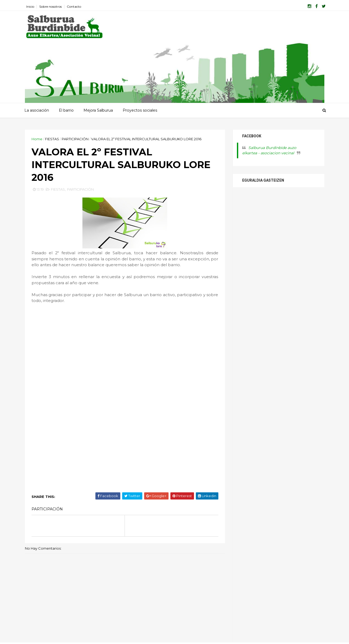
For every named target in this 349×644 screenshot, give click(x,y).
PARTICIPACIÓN (75, 139)
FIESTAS (52, 139)
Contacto (74, 6)
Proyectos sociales (140, 110)
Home (37, 139)
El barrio (66, 110)
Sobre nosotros (50, 6)
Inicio (30, 6)
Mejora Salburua (98, 110)
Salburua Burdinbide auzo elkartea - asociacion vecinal (269, 150)
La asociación (37, 110)
